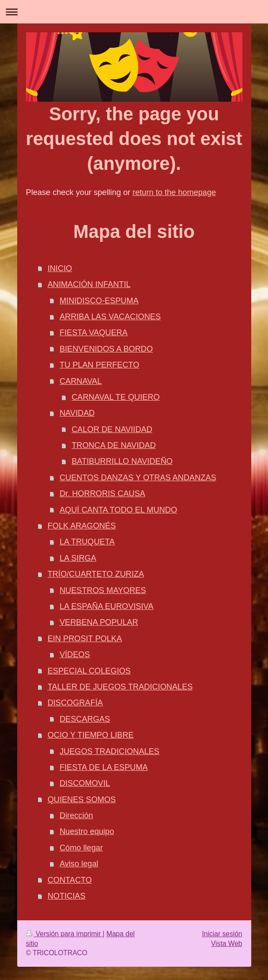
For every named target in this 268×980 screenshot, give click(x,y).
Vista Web (227, 944)
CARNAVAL (81, 381)
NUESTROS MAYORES (103, 590)
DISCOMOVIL (85, 783)
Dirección (76, 815)
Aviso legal (79, 864)
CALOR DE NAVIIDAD (112, 429)
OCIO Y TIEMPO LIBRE (91, 735)
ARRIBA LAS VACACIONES (110, 317)
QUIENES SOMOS (82, 800)
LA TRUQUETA (87, 542)
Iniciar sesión (222, 934)
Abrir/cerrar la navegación (134, 12)
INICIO (60, 268)
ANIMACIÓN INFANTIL (89, 284)
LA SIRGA (78, 558)
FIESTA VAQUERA (94, 333)
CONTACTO (70, 880)
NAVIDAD (77, 413)
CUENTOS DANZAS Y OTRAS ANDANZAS (138, 478)
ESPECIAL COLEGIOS (89, 671)
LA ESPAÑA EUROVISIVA (107, 606)
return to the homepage (174, 192)
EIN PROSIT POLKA (85, 639)
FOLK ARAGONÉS (82, 526)
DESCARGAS (85, 719)
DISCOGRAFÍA (75, 703)
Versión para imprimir (64, 934)
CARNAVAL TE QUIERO (115, 397)
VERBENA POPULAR (99, 622)
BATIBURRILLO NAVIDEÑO (122, 461)
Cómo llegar (81, 848)
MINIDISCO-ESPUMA (99, 301)
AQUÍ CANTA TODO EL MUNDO (118, 510)
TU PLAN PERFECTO (100, 365)
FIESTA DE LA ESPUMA (104, 767)
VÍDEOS (75, 655)
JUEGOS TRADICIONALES (109, 751)
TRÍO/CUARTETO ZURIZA (96, 574)
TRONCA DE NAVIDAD (114, 445)
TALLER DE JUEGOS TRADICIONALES (120, 687)
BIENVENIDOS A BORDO (106, 349)
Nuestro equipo (87, 831)
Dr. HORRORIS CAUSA (102, 494)
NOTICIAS (67, 896)
